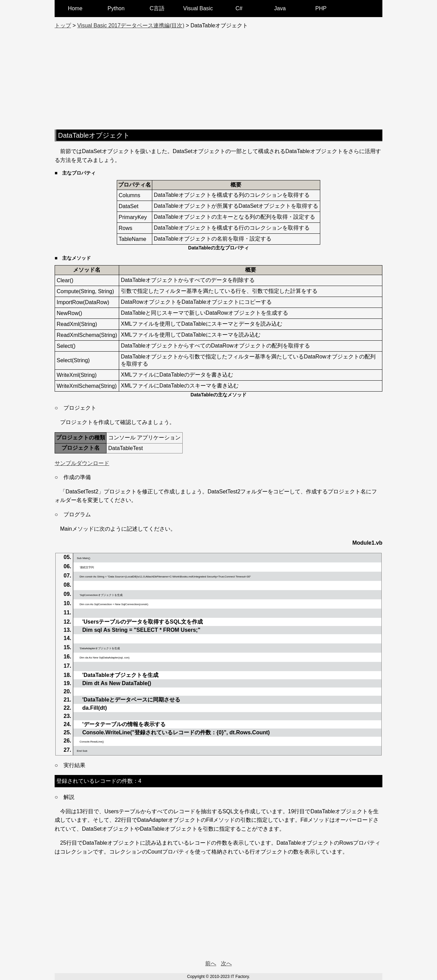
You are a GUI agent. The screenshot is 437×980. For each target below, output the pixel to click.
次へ (226, 963)
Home (75, 8)
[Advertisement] (218, 77)
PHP (321, 8)
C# (239, 8)
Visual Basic (198, 8)
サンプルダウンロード (82, 463)
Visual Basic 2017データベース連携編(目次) (131, 25)
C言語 (157, 8)
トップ (63, 25)
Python (116, 8)
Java (280, 8)
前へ (211, 963)
